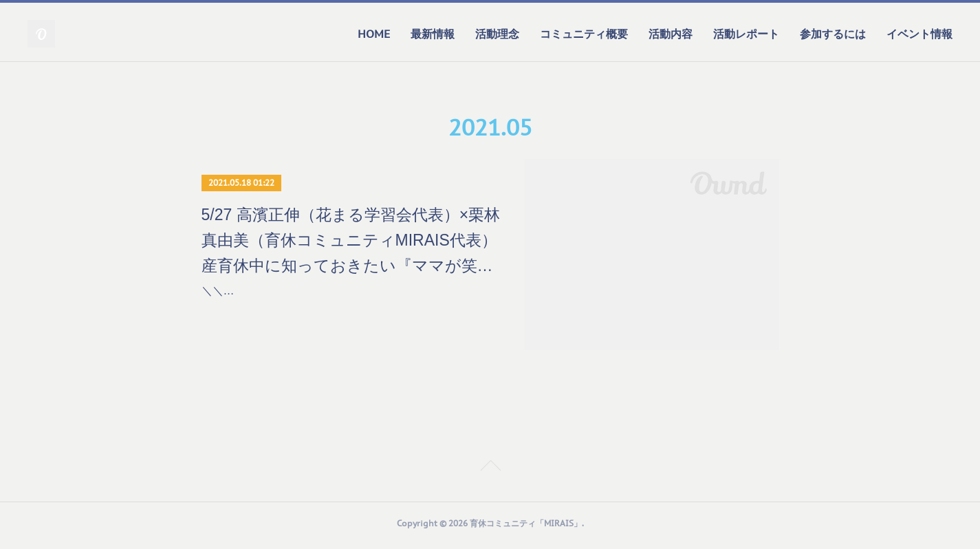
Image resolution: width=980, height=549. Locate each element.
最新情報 (433, 34)
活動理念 (497, 34)
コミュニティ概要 (584, 34)
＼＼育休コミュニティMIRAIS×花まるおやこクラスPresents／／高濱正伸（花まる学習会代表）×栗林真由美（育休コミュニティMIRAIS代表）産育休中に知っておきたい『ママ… (350, 311)
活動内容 (671, 34)
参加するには (833, 34)
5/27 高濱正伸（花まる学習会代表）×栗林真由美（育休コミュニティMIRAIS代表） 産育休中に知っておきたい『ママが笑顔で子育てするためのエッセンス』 (351, 242)
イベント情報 (919, 34)
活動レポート (746, 34)
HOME (374, 34)
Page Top (490, 473)
